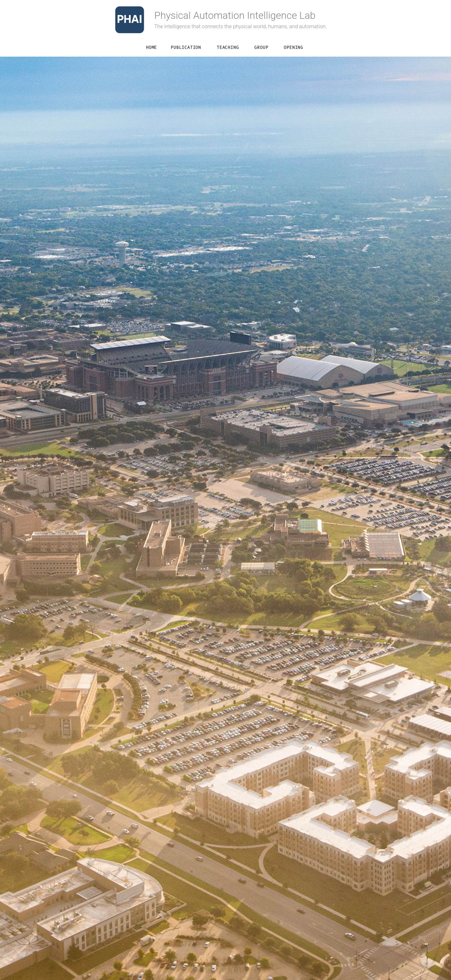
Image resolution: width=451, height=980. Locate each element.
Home (151, 48)
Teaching (228, 48)
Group (261, 48)
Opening (293, 48)
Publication (186, 48)
